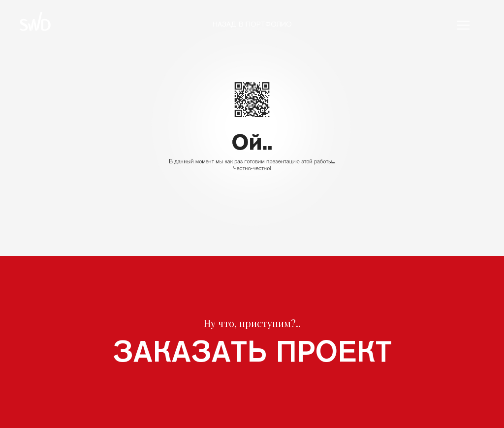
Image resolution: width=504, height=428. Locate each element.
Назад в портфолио (252, 24)
